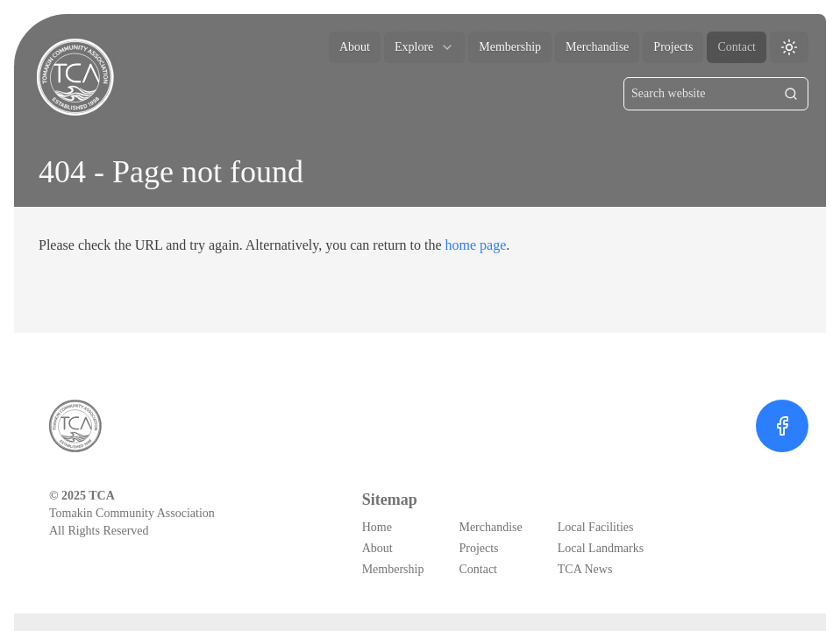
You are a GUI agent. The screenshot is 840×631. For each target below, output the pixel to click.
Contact (737, 47)
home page (476, 245)
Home (377, 527)
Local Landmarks (601, 548)
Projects (673, 47)
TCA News (585, 569)
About (355, 47)
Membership (510, 47)
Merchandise (597, 47)
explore (424, 47)
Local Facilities (596, 527)
